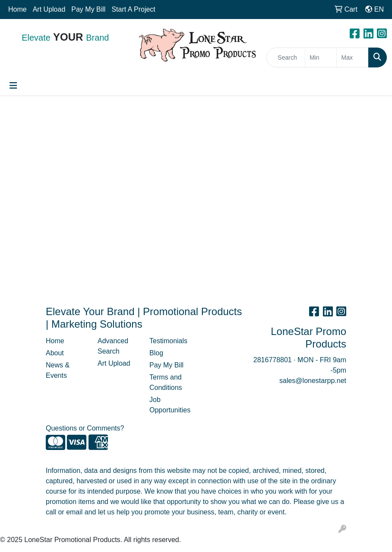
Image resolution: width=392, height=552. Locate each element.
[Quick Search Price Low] (321, 57)
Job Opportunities (170, 405)
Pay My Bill (88, 9)
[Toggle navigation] (13, 86)
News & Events (58, 370)
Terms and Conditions (166, 382)
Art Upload (49, 9)
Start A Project (133, 9)
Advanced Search (113, 346)
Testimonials (168, 341)
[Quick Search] (286, 57)
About (55, 353)
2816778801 (273, 360)
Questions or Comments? (85, 428)
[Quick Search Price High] (352, 57)
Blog (156, 353)
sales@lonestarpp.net (313, 381)
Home (17, 9)
